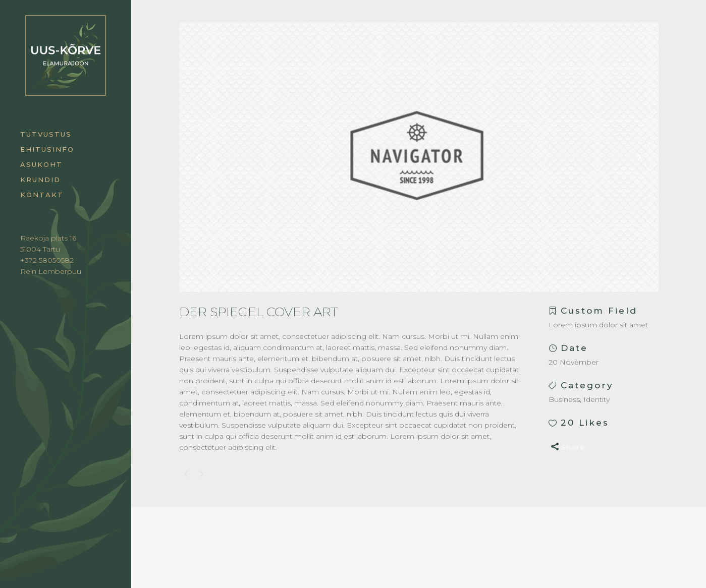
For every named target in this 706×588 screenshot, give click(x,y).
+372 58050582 (47, 260)
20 (585, 423)
